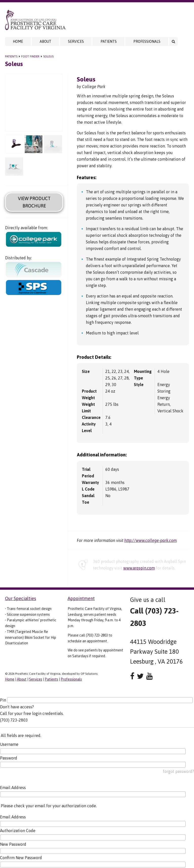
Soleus (48, 56)
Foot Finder (30, 56)
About (45, 41)
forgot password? (178, 771)
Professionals (147, 41)
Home (18, 41)
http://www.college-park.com (151, 540)
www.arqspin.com (139, 568)
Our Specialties (21, 598)
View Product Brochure (34, 202)
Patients (109, 41)
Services (76, 41)
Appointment (81, 598)
